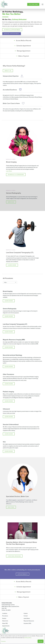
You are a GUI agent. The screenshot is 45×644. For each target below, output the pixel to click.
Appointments (23, 574)
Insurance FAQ (27, 623)
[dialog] (22, 639)
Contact (26, 616)
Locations (5, 613)
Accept (41, 641)
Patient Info (5, 621)
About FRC (5, 623)
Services (11, 202)
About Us (8, 71)
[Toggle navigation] (43, 4)
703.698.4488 (33, 4)
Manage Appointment (12, 34)
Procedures (5, 616)
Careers (26, 613)
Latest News (27, 618)
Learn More (9, 171)
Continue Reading (14, 556)
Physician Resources (29, 621)
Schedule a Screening (16, 175)
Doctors (11, 507)
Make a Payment (24, 56)
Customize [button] (3, 641)
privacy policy (28, 638)
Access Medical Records (24, 40)
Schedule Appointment (12, 30)
